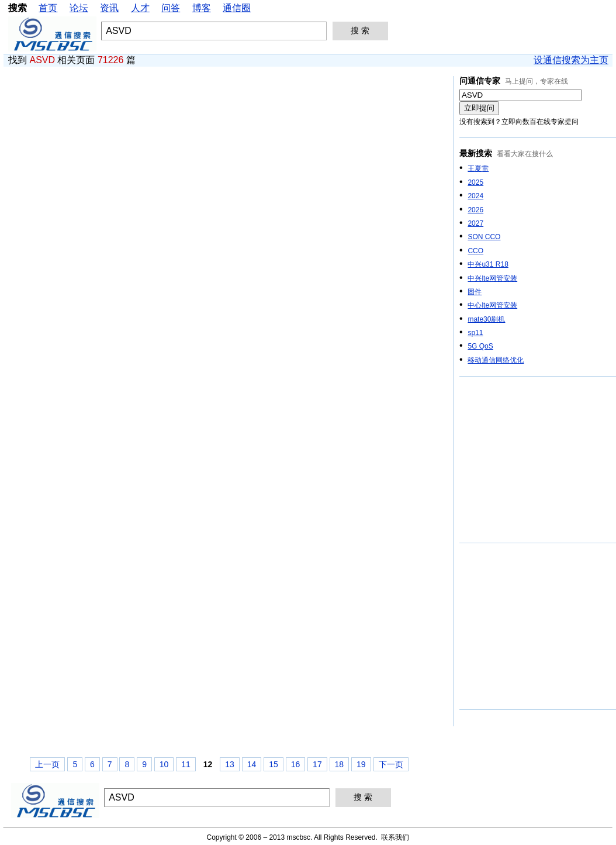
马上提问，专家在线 (537, 81)
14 (252, 764)
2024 (475, 196)
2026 (475, 210)
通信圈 (237, 8)
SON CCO (484, 237)
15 (274, 764)
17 (317, 764)
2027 (475, 223)
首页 (48, 8)
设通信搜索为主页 (571, 60)
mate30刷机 (486, 319)
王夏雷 (478, 168)
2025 (475, 182)
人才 (140, 8)
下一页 (391, 764)
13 (230, 764)
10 (164, 764)
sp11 (475, 333)
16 (296, 764)
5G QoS (480, 346)
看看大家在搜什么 (525, 154)
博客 (202, 8)
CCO (475, 251)
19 (361, 764)
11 (186, 764)
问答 (171, 8)
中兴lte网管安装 (492, 278)
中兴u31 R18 (488, 264)
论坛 (79, 8)
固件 (475, 292)
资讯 (109, 8)
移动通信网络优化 (496, 360)
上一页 (47, 764)
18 (340, 764)
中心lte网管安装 (492, 305)
